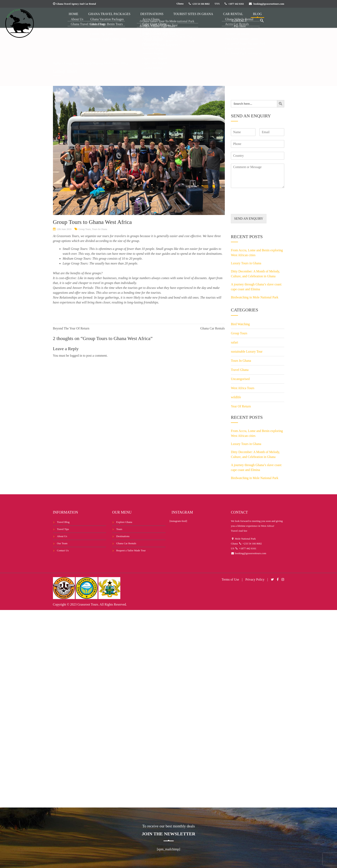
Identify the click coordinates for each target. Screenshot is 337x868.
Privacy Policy (255, 579)
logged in (76, 356)
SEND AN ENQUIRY (249, 219)
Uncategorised (240, 379)
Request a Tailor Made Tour (131, 550)
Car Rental (215, 17)
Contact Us (63, 550)
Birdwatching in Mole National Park (255, 297)
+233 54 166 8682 (201, 4)
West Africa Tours (243, 388)
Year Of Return (241, 406)
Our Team (62, 543)
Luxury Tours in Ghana (246, 263)
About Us (62, 536)
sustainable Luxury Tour (247, 351)
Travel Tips (63, 529)
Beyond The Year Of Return (71, 328)
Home (81, 17)
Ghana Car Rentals (213, 328)
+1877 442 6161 (236, 4)
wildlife (236, 397)
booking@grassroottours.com (269, 4)
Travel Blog (63, 522)
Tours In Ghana (99, 229)
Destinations (146, 17)
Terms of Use (230, 579)
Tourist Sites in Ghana (181, 17)
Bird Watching (240, 324)
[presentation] (262, 207)
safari (235, 342)
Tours (119, 529)
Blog (233, 17)
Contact (249, 17)
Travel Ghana (240, 370)
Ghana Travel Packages (110, 17)
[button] (265, 17)
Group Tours (85, 229)
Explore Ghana (124, 522)
